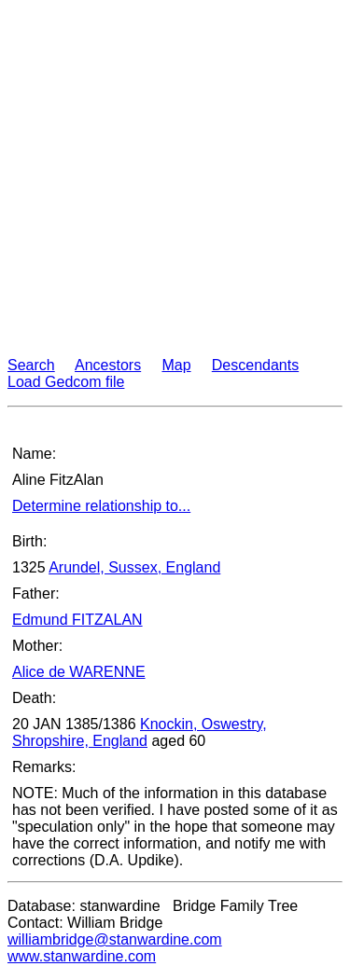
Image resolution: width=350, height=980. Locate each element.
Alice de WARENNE (79, 672)
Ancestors (108, 365)
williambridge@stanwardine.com (115, 939)
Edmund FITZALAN (77, 620)
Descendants (255, 365)
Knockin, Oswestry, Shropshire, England (140, 732)
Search (31, 365)
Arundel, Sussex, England (134, 567)
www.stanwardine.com (82, 956)
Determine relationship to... (101, 506)
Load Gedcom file (66, 382)
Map (176, 365)
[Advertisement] (175, 182)
